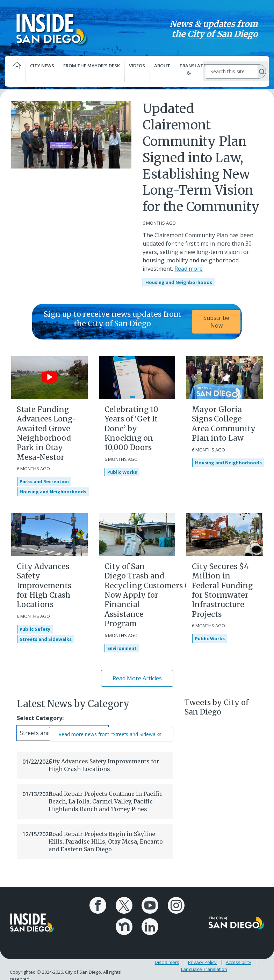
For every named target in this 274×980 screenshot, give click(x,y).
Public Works (122, 472)
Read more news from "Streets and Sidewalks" (111, 734)
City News (42, 69)
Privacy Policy (202, 962)
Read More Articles (137, 678)
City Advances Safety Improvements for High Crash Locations (44, 585)
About (162, 66)
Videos (137, 66)
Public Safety (35, 629)
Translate (191, 69)
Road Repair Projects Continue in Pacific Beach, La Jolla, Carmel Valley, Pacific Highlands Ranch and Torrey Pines (106, 802)
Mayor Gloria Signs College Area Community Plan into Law (224, 424)
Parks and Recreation (44, 482)
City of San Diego (222, 34)
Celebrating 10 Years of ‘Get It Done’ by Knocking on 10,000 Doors (131, 428)
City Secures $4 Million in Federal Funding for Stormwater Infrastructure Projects (222, 590)
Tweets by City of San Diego (217, 707)
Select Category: (40, 718)
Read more (189, 269)
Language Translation (204, 968)
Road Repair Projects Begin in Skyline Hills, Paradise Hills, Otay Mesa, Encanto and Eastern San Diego (106, 842)
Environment (122, 648)
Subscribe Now (216, 322)
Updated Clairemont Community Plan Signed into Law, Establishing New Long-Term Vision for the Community (201, 158)
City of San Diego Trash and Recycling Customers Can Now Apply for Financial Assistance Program (152, 595)
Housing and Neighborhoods (179, 282)
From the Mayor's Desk (92, 69)
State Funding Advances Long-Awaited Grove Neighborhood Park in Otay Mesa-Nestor (46, 433)
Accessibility (239, 962)
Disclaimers (167, 962)
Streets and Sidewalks (46, 639)
